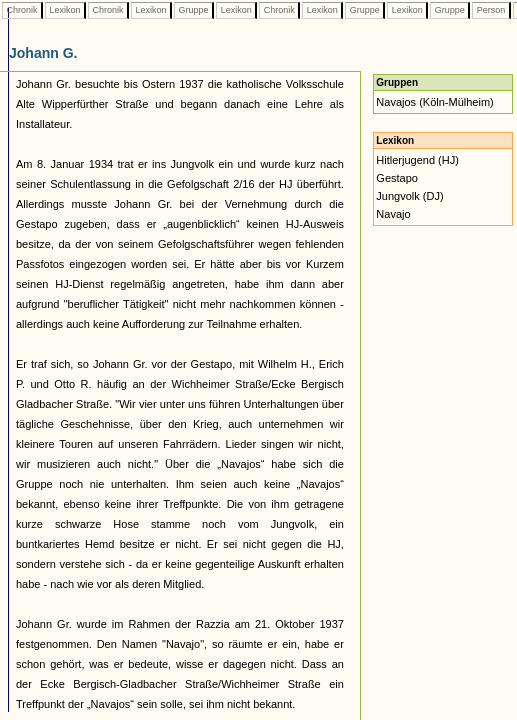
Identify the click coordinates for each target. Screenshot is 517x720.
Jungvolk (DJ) (409, 196)
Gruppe (193, 10)
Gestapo (397, 178)
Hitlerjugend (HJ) (417, 160)
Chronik (22, 10)
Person (491, 10)
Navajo (393, 214)
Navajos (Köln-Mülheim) (434, 102)
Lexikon (65, 10)
